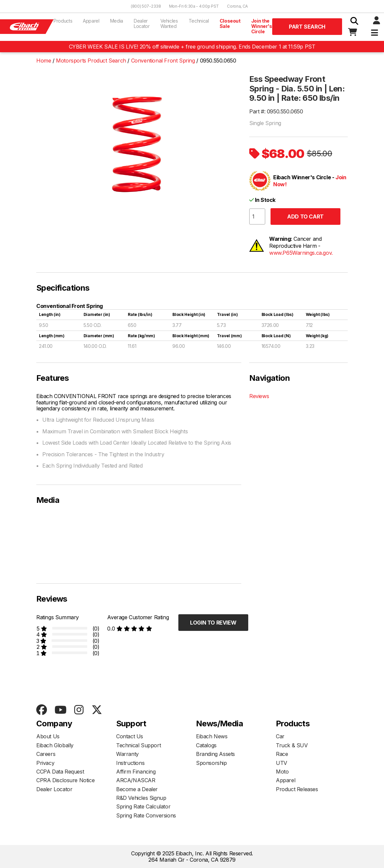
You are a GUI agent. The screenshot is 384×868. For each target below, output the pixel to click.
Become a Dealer (137, 789)
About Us (48, 736)
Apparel (91, 21)
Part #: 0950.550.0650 (276, 111)
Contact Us (130, 736)
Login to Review (213, 623)
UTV (282, 763)
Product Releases (297, 789)
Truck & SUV (292, 745)
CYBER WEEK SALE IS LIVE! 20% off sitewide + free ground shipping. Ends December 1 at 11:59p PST (192, 47)
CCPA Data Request (60, 772)
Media (117, 21)
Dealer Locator (142, 23)
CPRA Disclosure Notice (65, 780)
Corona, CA (237, 6)
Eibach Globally (55, 745)
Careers (46, 754)
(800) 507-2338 (146, 6)
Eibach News (212, 736)
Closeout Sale (230, 23)
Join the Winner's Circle (262, 26)
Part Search (307, 27)
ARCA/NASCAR (136, 780)
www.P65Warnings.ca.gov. (301, 253)
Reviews (259, 396)
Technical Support (138, 745)
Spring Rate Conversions (146, 815)
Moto (282, 772)
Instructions (130, 763)
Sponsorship (211, 763)
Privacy (45, 763)
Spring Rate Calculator (143, 806)
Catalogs (206, 745)
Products (63, 21)
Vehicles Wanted (169, 23)
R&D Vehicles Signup (141, 798)
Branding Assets (215, 754)
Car (280, 736)
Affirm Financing (136, 772)
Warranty (127, 754)
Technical (199, 21)
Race (282, 754)
